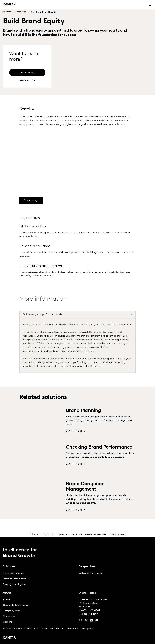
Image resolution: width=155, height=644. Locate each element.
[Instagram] (81, 621)
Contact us (9, 616)
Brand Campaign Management (85, 487)
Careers (7, 622)
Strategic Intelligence (15, 584)
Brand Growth (117, 535)
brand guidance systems (79, 351)
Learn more (74, 431)
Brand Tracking (24, 12)
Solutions (8, 12)
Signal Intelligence (13, 573)
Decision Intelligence (14, 579)
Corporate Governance (16, 605)
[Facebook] (86, 621)
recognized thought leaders (109, 272)
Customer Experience (69, 535)
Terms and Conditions (52, 629)
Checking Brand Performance (99, 447)
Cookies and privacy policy (80, 629)
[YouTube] (91, 621)
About (7, 600)
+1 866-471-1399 (89, 614)
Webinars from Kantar (91, 573)
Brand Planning (83, 411)
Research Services (95, 535)
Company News (12, 611)
